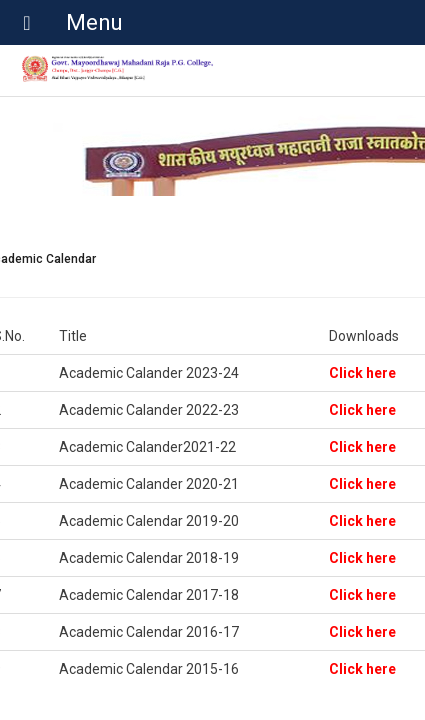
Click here (362, 373)
